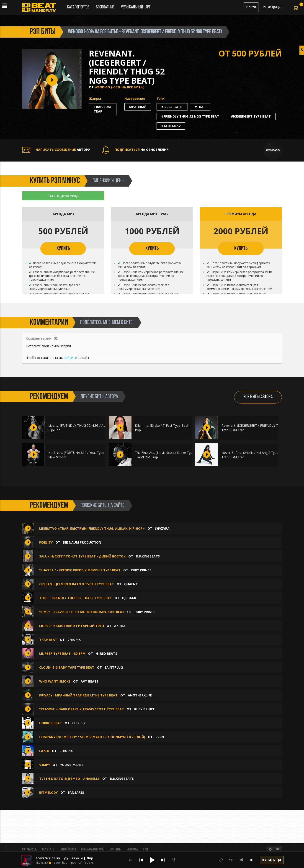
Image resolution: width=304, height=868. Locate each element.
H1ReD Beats (106, 654)
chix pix (74, 640)
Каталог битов (78, 7)
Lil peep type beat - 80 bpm (62, 654)
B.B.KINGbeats (148, 556)
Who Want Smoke (55, 681)
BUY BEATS (48, 850)
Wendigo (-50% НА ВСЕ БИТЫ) (120, 87)
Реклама (132, 850)
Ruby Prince (141, 570)
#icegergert (172, 107)
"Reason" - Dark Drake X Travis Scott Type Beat (82, 709)
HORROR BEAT (51, 723)
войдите (70, 358)
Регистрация (273, 7)
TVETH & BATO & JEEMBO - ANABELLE (69, 779)
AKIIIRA (120, 626)
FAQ (146, 850)
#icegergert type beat (251, 116)
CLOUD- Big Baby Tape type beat (67, 667)
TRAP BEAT (48, 640)
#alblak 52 (171, 126)
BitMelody (48, 792)
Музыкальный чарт (136, 7)
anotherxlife (140, 695)
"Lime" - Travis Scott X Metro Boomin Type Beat (82, 612)
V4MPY (45, 765)
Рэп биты (116, 850)
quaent (131, 584)
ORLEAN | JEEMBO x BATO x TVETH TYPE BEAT (77, 584)
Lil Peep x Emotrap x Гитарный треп (72, 626)
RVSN (160, 737)
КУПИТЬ (63, 249)
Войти (251, 7)
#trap (200, 107)
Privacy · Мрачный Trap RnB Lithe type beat (78, 695)
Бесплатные (106, 7)
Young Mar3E (72, 765)
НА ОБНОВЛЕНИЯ (135, 150)
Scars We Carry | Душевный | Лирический (72, 858)
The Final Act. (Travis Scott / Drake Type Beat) (169, 453)
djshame (129, 598)
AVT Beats (90, 681)
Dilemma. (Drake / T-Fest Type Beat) (162, 425)
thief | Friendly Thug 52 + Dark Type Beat (76, 598)
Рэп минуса (29, 850)
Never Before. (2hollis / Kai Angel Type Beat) (254, 453)
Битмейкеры (68, 850)
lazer (44, 751)
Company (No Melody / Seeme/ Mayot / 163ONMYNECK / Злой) (92, 737)
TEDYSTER (42, 863)
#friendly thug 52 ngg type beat (190, 116)
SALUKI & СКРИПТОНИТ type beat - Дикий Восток (82, 556)
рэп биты (43, 32)
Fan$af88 (76, 792)
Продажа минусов (93, 850)
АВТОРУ (56, 150)
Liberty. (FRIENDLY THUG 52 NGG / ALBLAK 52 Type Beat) (92, 425)
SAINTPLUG (114, 667)
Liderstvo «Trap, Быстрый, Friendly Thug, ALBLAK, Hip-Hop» (92, 528)
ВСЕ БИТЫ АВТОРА (258, 397)
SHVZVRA (162, 528)
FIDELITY (46, 542)
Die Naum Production (82, 542)
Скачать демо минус (63, 196)
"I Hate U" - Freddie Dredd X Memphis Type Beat (80, 570)
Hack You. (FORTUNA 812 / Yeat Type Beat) (81, 453)
